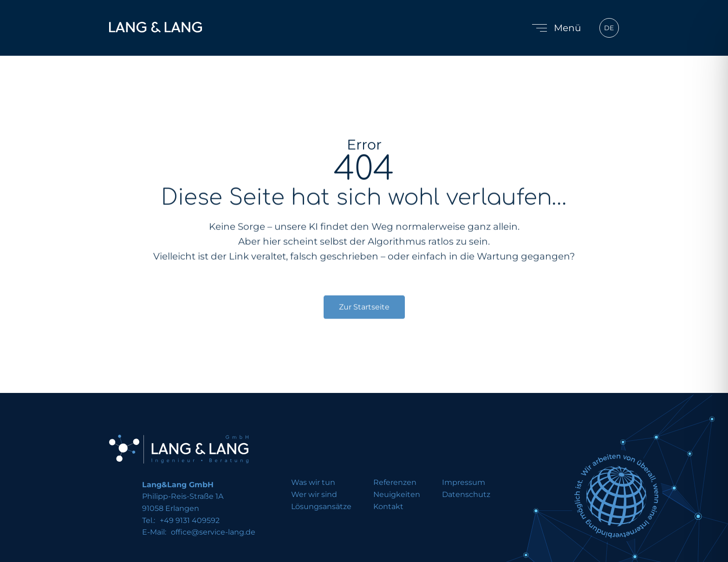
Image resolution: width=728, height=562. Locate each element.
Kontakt (388, 507)
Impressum (464, 483)
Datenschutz (466, 495)
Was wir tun (313, 483)
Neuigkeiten (397, 495)
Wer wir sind (314, 495)
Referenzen (395, 483)
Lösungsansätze (321, 507)
